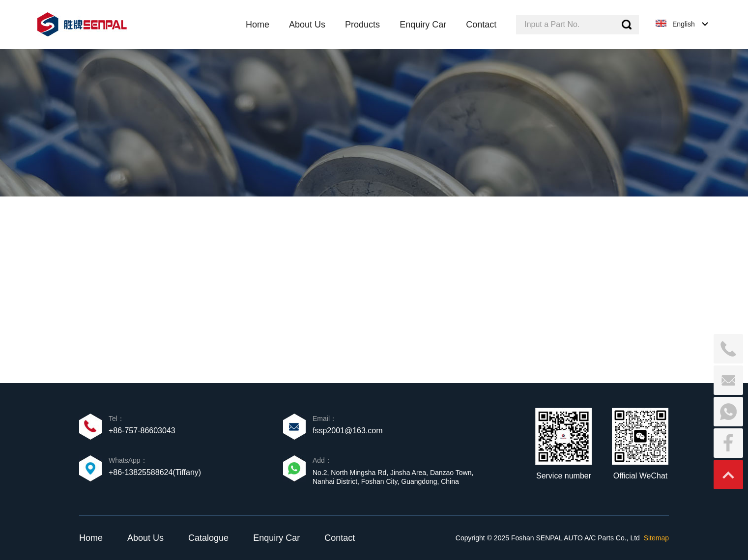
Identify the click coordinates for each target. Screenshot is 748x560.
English (684, 24)
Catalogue (208, 538)
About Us (145, 538)
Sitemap (656, 538)
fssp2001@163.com (348, 431)
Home (91, 538)
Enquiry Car (276, 538)
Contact (340, 538)
